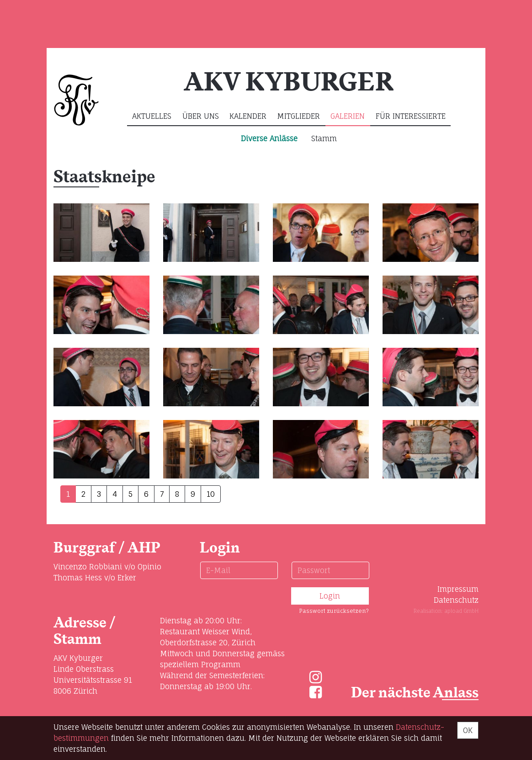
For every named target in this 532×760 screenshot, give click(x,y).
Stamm (324, 138)
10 (211, 494)
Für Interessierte (411, 116)
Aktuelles (152, 116)
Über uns (201, 116)
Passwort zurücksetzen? (334, 611)
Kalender (248, 116)
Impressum (458, 589)
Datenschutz (456, 600)
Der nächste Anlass (415, 693)
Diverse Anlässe (269, 138)
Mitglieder (298, 116)
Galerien (348, 116)
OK (468, 730)
